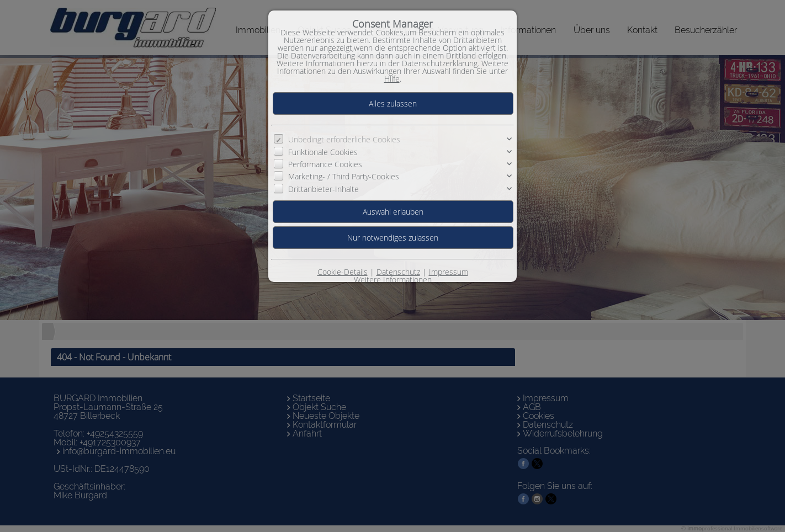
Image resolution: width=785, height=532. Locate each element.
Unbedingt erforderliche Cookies (344, 139)
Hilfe (392, 79)
